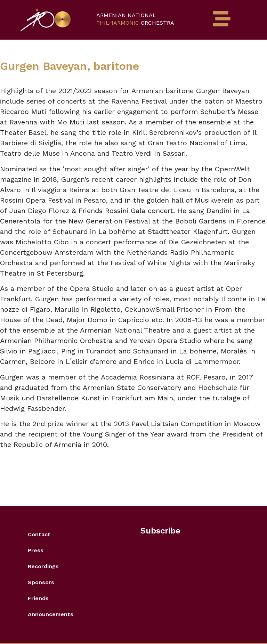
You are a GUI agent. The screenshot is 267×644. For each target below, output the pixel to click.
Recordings (43, 566)
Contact (39, 534)
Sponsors (41, 582)
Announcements (51, 614)
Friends (38, 598)
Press (36, 550)
